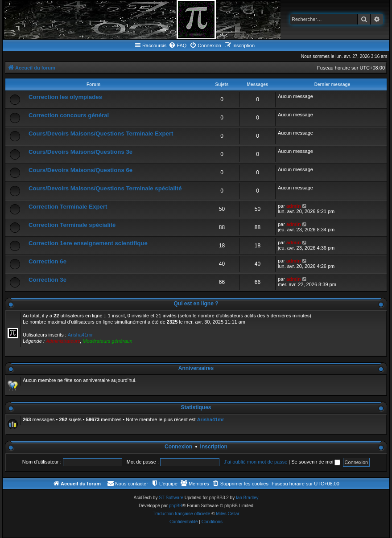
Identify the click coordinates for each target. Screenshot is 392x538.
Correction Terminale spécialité (72, 225)
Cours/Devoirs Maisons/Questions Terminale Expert (101, 133)
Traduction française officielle (181, 514)
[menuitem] (177, 45)
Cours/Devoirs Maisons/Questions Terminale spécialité (105, 188)
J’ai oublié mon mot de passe (256, 462)
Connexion (178, 447)
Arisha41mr (80, 335)
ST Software (171, 498)
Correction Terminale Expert (68, 207)
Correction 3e (47, 280)
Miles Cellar (227, 514)
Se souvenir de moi (316, 462)
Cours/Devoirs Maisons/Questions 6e (80, 170)
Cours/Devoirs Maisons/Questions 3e (80, 152)
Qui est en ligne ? (196, 304)
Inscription (214, 447)
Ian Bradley (247, 498)
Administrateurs (63, 341)
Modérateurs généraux (108, 341)
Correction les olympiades (65, 97)
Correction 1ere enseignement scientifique (88, 243)
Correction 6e (47, 261)
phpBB (176, 506)
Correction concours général (69, 115)
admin (293, 206)
